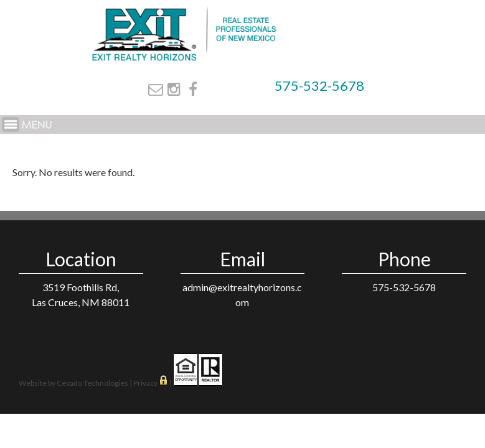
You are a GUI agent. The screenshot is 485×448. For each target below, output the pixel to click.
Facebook (193, 89)
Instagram (174, 89)
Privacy (145, 383)
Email (156, 89)
